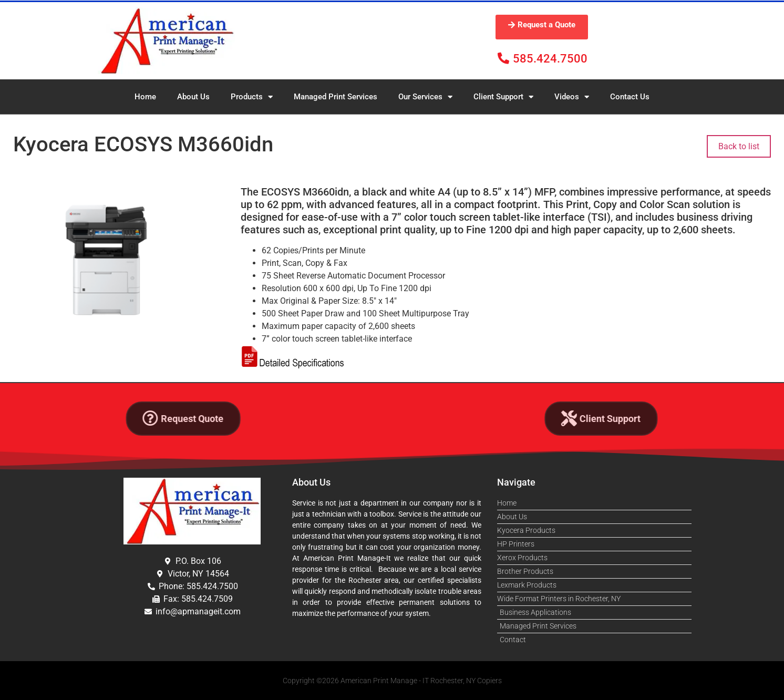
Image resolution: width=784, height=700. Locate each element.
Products (252, 97)
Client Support (503, 97)
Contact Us (630, 97)
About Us (193, 97)
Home (145, 97)
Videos (572, 97)
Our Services (425, 97)
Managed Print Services (336, 97)
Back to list (739, 146)
